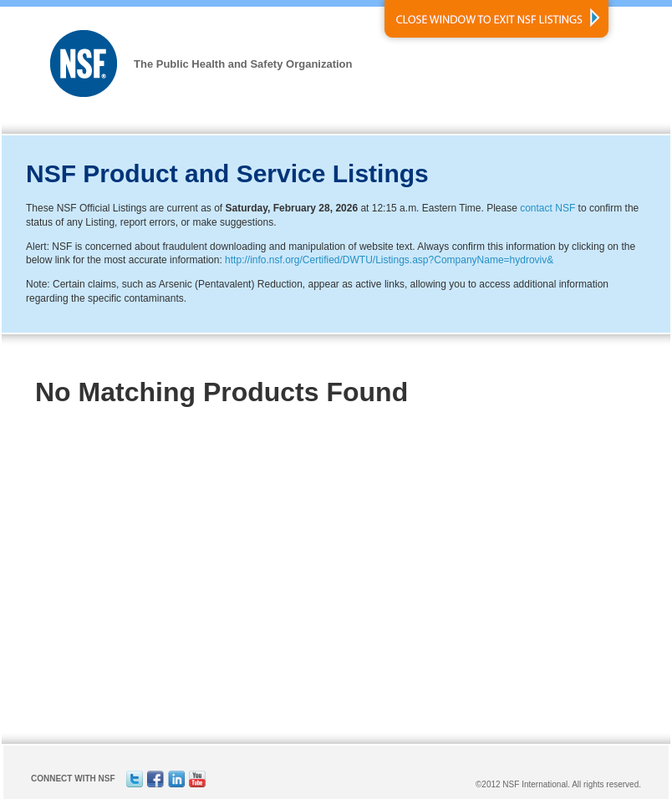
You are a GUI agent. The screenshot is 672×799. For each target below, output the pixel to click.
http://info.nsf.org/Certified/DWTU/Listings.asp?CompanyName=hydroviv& (389, 260)
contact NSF (547, 208)
